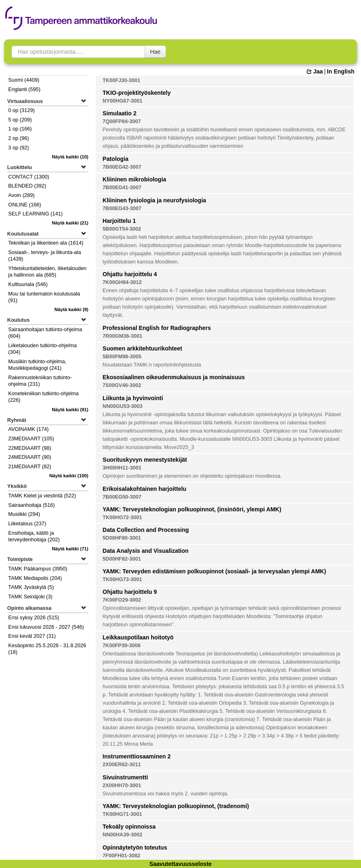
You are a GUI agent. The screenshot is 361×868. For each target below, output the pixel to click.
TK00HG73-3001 (122, 579)
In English (341, 71)
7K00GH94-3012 (122, 282)
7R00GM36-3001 (123, 336)
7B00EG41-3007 (122, 188)
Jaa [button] (315, 71)
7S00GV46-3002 (122, 385)
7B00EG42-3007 (122, 167)
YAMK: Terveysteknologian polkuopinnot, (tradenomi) (176, 806)
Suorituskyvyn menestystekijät (145, 460)
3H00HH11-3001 (122, 468)
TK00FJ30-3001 (122, 80)
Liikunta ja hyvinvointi (133, 398)
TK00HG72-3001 (122, 518)
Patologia (116, 159)
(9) (72, 309)
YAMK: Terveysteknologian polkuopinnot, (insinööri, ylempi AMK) (192, 509)
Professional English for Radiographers (157, 328)
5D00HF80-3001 (122, 538)
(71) (70, 549)
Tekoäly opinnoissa (129, 827)
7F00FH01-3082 (122, 856)
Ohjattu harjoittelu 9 (130, 592)
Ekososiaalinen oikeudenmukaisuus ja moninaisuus (174, 377)
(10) (70, 157)
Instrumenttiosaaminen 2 (137, 756)
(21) (70, 223)
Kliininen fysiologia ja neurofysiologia (154, 200)
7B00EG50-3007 (122, 497)
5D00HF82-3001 (122, 559)
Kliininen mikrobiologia (135, 179)
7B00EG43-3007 (122, 208)
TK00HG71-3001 (122, 814)
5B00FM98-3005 (122, 357)
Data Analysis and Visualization (146, 551)
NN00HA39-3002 (123, 835)
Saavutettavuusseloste (181, 864)
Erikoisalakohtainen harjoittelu (145, 489)
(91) (70, 410)
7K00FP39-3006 (122, 646)
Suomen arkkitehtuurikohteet (143, 348)
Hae (155, 52)
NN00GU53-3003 (123, 406)
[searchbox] (78, 52)
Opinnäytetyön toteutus (135, 847)
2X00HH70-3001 (122, 786)
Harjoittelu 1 (119, 221)
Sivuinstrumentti (125, 777)
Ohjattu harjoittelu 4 (130, 274)
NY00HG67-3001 (123, 101)
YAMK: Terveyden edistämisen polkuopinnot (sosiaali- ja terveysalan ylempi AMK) (214, 571)
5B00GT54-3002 (122, 229)
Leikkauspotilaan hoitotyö (138, 637)
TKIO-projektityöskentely (137, 93)
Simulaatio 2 (120, 113)
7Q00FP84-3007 (122, 121)
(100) (69, 476)
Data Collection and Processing (146, 530)
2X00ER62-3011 (122, 765)
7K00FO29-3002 (122, 600)
